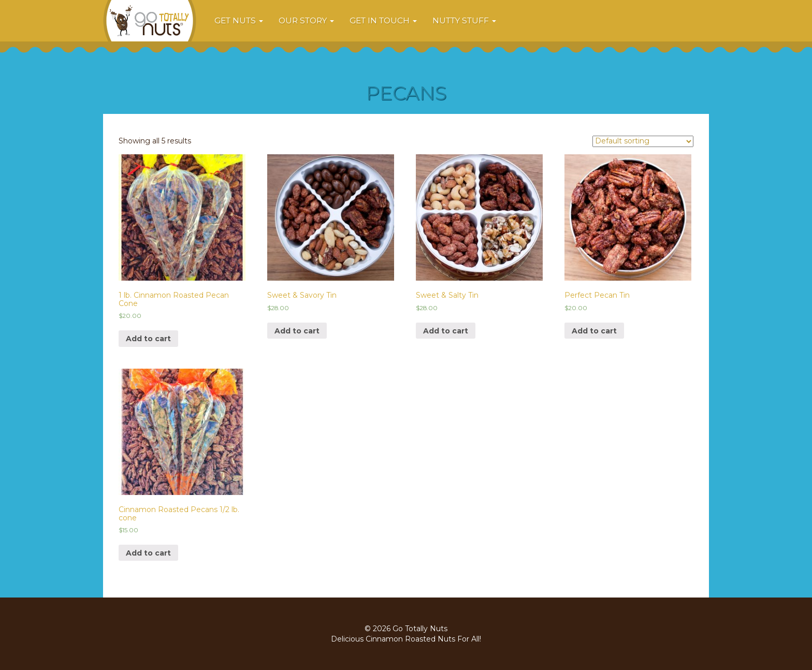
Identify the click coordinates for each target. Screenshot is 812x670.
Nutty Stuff (464, 20)
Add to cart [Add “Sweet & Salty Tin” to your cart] (446, 331)
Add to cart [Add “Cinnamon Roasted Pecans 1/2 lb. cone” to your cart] (148, 553)
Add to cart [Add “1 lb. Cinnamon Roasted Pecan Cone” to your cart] (148, 339)
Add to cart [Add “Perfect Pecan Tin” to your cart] (594, 331)
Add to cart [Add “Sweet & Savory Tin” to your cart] (297, 331)
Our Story (306, 20)
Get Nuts (239, 20)
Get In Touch (383, 20)
